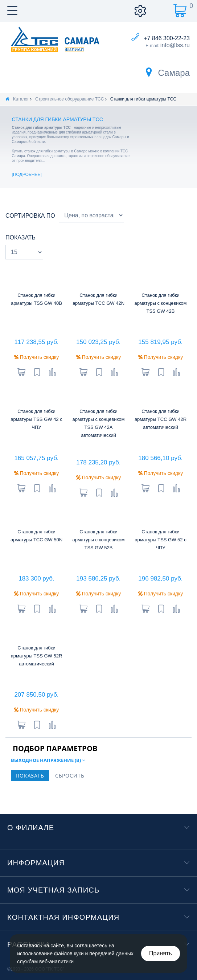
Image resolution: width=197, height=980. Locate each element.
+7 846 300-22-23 (167, 38)
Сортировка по (30, 216)
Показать (20, 237)
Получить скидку (37, 357)
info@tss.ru (175, 45)
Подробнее (27, 175)
